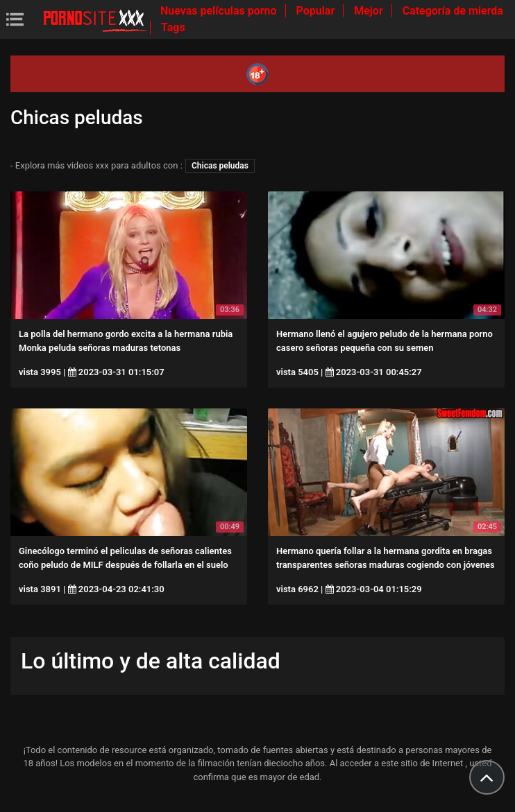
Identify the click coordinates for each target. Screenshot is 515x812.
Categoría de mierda (453, 11)
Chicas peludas (220, 166)
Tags (173, 27)
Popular (317, 11)
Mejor (370, 11)
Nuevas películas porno (220, 11)
